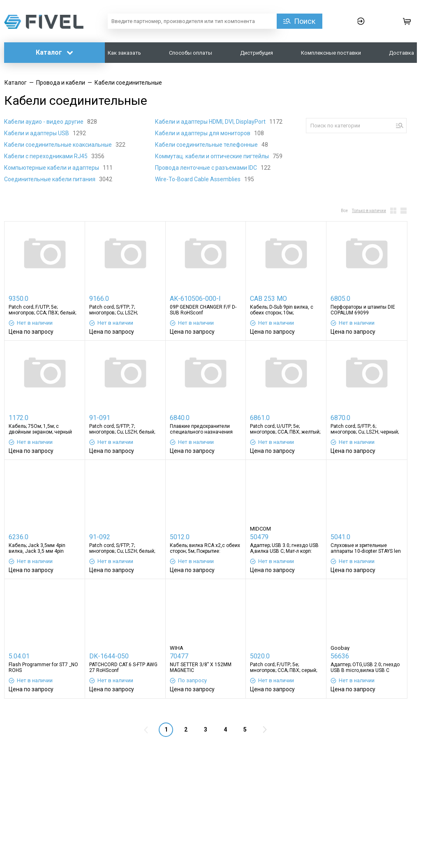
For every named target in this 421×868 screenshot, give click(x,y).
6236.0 (19, 537)
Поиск (305, 21)
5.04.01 (19, 656)
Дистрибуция (257, 53)
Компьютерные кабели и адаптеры (52, 168)
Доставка (401, 53)
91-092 (100, 537)
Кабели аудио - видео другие (44, 122)
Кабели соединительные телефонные (207, 145)
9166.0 (99, 299)
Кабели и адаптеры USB (37, 133)
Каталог (54, 52)
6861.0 (260, 418)
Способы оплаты (191, 53)
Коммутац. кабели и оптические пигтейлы (213, 156)
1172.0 (19, 418)
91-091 (100, 418)
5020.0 (260, 656)
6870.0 (340, 418)
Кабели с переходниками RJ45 (46, 156)
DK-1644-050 (109, 656)
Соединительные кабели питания (50, 179)
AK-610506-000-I (195, 299)
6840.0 (180, 418)
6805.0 (340, 299)
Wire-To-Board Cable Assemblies (198, 179)
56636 (340, 656)
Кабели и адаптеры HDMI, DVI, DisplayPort (211, 122)
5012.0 (180, 537)
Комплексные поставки (331, 53)
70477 (179, 656)
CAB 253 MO (268, 299)
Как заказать (124, 53)
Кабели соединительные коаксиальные (59, 145)
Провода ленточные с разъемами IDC (207, 168)
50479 (259, 537)
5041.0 (340, 537)
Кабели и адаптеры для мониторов (203, 133)
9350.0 (19, 299)
